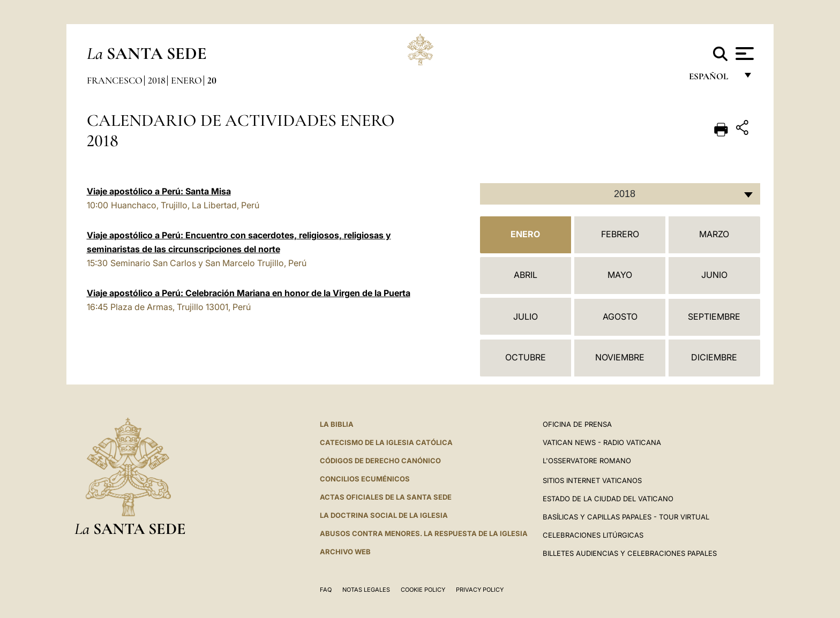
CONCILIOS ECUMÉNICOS (365, 479)
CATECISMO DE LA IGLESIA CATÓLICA (386, 442)
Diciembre (714, 357)
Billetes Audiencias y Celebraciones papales (630, 553)
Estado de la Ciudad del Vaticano (608, 499)
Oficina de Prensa (577, 424)
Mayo (620, 275)
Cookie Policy (423, 590)
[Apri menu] (743, 54)
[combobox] (620, 194)
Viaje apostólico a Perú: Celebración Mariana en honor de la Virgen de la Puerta (249, 293)
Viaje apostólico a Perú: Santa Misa (159, 191)
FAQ (326, 590)
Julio (526, 316)
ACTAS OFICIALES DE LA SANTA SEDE (386, 497)
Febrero (620, 234)
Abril (526, 275)
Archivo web (345, 552)
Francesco (115, 80)
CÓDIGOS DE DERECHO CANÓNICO (380, 461)
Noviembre (620, 357)
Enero (186, 80)
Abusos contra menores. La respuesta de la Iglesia (424, 533)
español (713, 79)
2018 (157, 80)
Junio (714, 275)
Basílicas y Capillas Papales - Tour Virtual (626, 517)
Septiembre (714, 316)
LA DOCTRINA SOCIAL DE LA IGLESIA (384, 515)
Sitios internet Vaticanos (592, 480)
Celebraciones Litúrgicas (593, 535)
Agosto (620, 316)
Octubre (526, 357)
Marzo (714, 234)
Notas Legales (366, 590)
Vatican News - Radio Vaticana (602, 442)
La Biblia (337, 424)
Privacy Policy (480, 590)
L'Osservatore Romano (587, 461)
